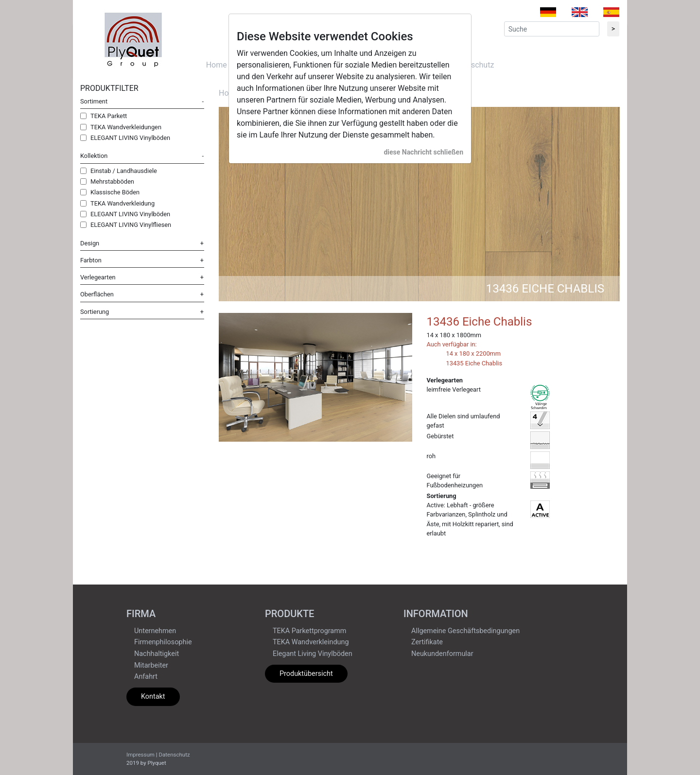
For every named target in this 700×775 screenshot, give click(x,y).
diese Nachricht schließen (423, 152)
